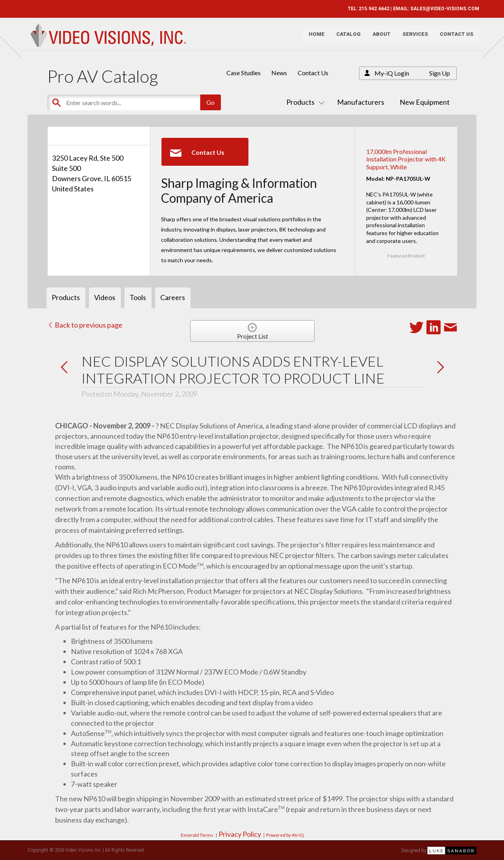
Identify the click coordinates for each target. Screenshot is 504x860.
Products (304, 102)
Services (412, 38)
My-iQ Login (392, 73)
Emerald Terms (197, 835)
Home (314, 38)
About (379, 38)
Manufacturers (361, 102)
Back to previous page (85, 325)
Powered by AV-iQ (285, 835)
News (279, 73)
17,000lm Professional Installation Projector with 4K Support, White (406, 159)
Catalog (346, 38)
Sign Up (440, 73)
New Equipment (425, 102)
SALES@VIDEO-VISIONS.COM (442, 9)
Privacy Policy (240, 834)
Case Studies (244, 73)
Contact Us (454, 38)
